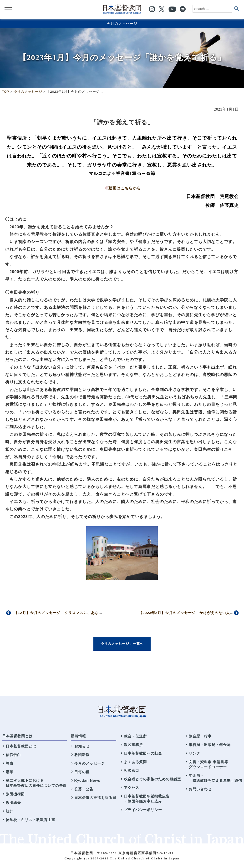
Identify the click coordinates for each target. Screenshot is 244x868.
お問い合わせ (200, 789)
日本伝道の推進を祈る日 (95, 798)
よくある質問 (135, 762)
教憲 (10, 763)
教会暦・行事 (200, 736)
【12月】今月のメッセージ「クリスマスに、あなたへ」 (62, 613)
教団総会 (13, 803)
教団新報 (82, 755)
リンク (194, 753)
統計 (10, 811)
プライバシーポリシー (143, 810)
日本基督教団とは (17, 736)
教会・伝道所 (135, 736)
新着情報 (78, 736)
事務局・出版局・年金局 (210, 745)
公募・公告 (84, 789)
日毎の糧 (82, 772)
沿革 (10, 772)
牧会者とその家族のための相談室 (152, 779)
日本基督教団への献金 (143, 753)
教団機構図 (15, 794)
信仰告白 (13, 755)
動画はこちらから (125, 188)
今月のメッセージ (122, 23)
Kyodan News (87, 780)
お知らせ (82, 746)
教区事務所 (133, 745)
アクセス (132, 788)
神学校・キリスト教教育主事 (30, 820)
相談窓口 (132, 770)
